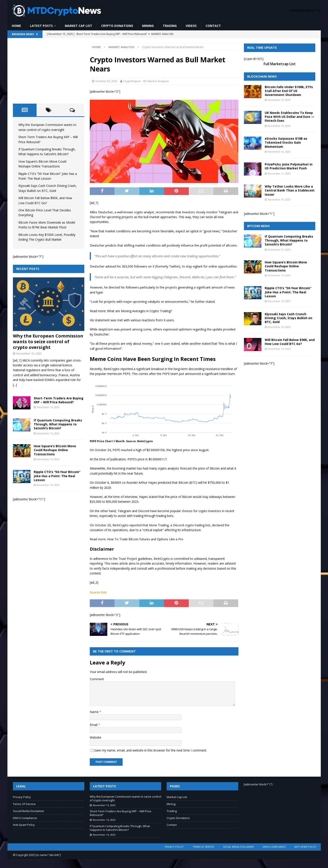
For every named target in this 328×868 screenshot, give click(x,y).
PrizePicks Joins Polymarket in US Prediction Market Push (289, 166)
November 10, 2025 (279, 199)
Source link (98, 592)
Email (94, 725)
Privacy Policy (22, 797)
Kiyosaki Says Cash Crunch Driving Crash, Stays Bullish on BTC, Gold (288, 318)
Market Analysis (158, 81)
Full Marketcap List (280, 64)
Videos (191, 26)
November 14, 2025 (279, 100)
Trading (170, 26)
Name (95, 712)
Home (16, 26)
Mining (148, 26)
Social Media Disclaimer (29, 811)
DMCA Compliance (25, 818)
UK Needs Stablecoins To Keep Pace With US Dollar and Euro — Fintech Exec (290, 117)
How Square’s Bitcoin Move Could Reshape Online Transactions (55, 450)
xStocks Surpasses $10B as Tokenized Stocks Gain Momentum (286, 142)
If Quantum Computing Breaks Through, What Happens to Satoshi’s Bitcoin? (58, 424)
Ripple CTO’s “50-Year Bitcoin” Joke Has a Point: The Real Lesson (57, 476)
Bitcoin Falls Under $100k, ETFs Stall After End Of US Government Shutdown (289, 91)
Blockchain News (262, 76)
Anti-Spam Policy (24, 825)
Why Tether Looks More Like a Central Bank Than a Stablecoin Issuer (290, 190)
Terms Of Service (24, 804)
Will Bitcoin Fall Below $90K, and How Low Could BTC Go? (290, 342)
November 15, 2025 (29, 353)
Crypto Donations (117, 26)
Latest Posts (41, 26)
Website (95, 737)
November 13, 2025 (279, 126)
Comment (97, 679)
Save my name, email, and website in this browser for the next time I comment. (151, 750)
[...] (15, 385)
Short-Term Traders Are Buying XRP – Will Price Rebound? (59, 400)
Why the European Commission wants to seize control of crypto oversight (48, 342)
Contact (213, 26)
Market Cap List (78, 26)
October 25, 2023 (106, 81)
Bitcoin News (258, 226)
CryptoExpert (132, 81)
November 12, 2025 (279, 152)
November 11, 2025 (279, 173)
